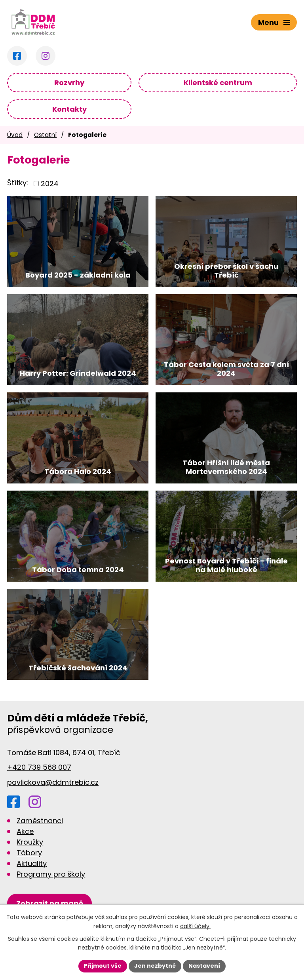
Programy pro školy (51, 874)
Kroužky (30, 842)
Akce (25, 831)
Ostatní (45, 135)
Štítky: (18, 183)
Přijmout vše (103, 966)
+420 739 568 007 (39, 767)
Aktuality (32, 863)
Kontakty (69, 109)
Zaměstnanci (40, 821)
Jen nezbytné (155, 966)
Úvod (15, 135)
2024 (50, 184)
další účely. (195, 926)
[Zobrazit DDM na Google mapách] (49, 903)
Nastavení (204, 966)
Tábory (29, 853)
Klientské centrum (218, 83)
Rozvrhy (69, 83)
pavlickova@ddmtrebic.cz (53, 782)
